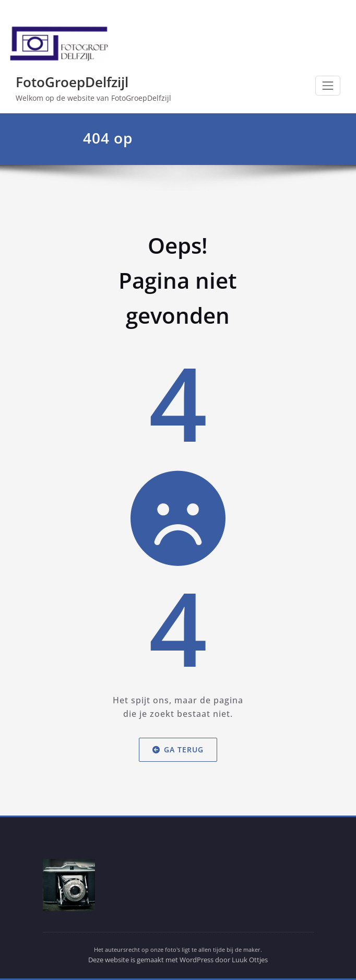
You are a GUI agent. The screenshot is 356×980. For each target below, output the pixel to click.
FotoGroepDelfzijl (72, 82)
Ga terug (178, 749)
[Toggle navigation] (328, 86)
